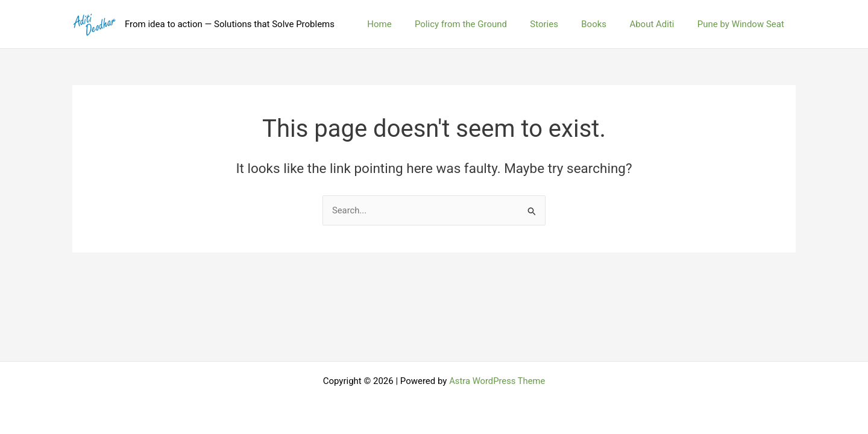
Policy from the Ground (483, 24)
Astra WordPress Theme (497, 381)
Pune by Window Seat (743, 24)
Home (407, 24)
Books (606, 24)
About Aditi (659, 24)
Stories (561, 24)
